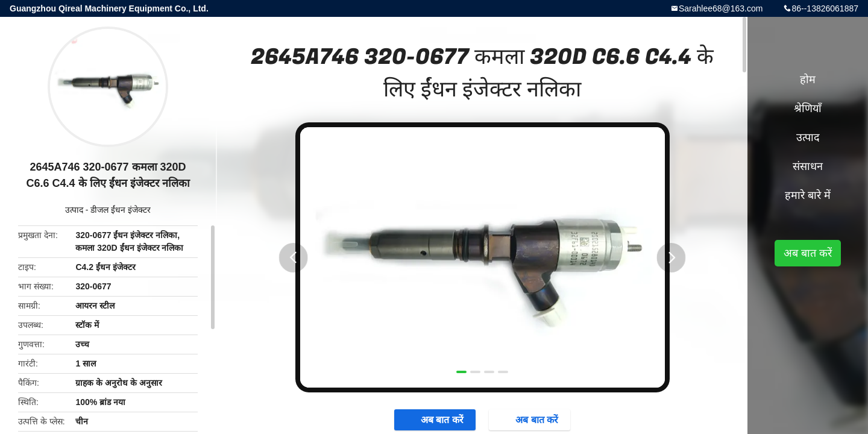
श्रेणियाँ (808, 108)
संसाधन (808, 166)
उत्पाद (74, 210)
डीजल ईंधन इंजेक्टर (121, 210)
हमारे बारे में (808, 195)
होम (808, 80)
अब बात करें (808, 253)
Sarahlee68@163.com (721, 8)
